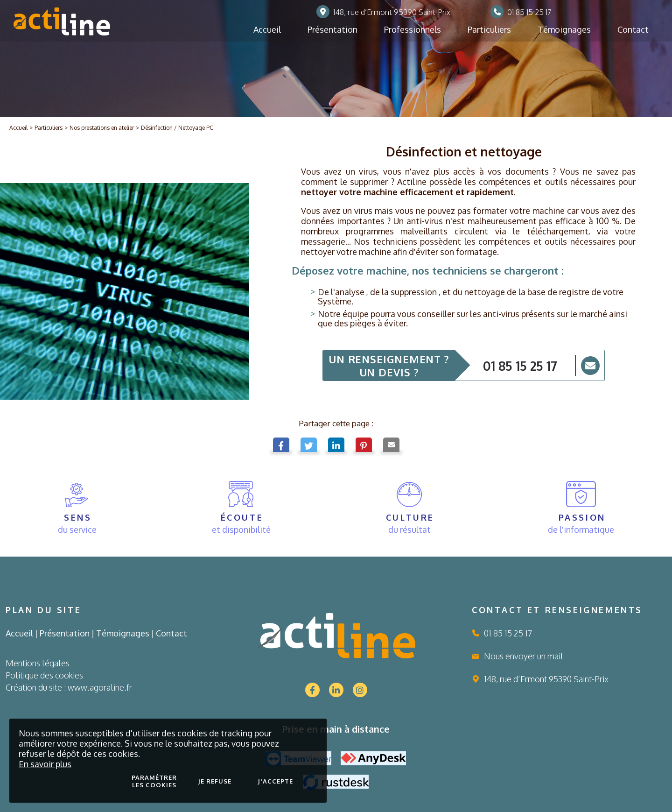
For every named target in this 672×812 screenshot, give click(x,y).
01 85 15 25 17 (520, 366)
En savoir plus (45, 764)
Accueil (18, 128)
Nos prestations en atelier (102, 128)
